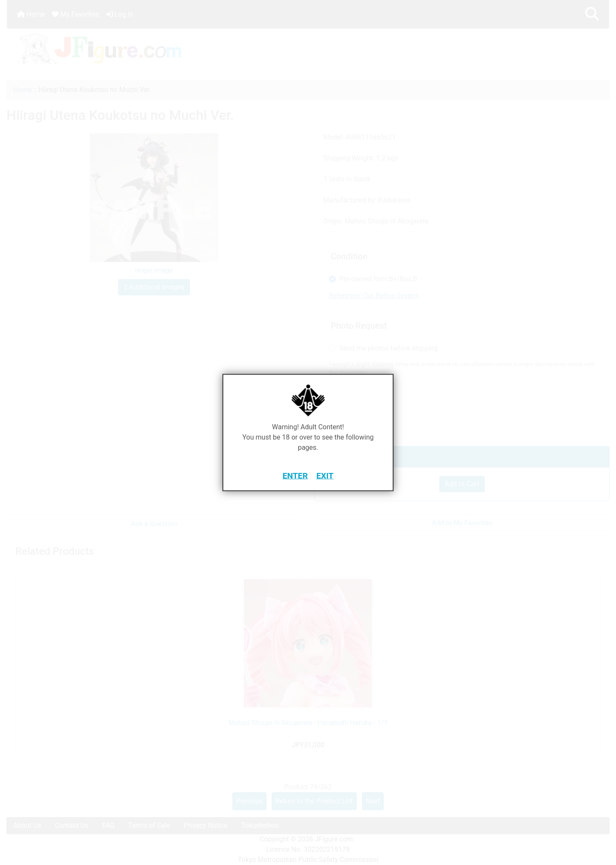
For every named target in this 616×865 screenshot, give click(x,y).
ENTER (295, 475)
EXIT (325, 475)
